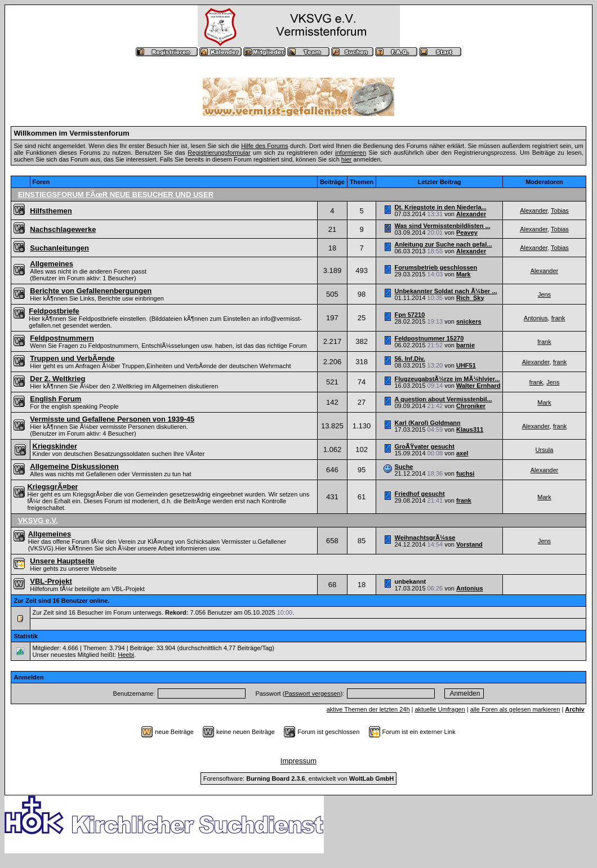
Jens (544, 294)
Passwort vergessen (312, 693)
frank (558, 318)
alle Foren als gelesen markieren (515, 709)
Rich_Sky (470, 298)
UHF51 (466, 365)
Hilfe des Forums (265, 146)
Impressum (298, 761)
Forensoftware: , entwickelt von (298, 778)
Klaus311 (470, 429)
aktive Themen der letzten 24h (368, 709)
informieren (351, 153)
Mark (464, 274)
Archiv (574, 709)
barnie (465, 345)
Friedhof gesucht (419, 494)
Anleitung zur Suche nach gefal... (443, 244)
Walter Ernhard (478, 386)
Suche (404, 467)
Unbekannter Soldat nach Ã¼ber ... (445, 291)
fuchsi (465, 473)
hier (346, 159)
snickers (469, 321)
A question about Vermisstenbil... (443, 399)
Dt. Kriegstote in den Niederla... (440, 207)
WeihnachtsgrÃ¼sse (425, 538)
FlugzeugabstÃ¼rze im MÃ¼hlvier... (447, 379)
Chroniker (471, 406)
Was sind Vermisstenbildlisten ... (442, 226)
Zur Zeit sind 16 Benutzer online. (61, 601)
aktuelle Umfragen (440, 709)
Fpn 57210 (409, 315)
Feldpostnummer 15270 (429, 338)
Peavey (467, 232)
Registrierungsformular (219, 153)
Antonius (536, 318)
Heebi (126, 655)
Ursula (545, 450)
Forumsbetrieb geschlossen (436, 267)
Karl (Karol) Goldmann (427, 423)
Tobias (560, 211)
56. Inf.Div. (409, 359)
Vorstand (469, 544)
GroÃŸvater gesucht (424, 446)
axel (462, 453)
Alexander (471, 214)
